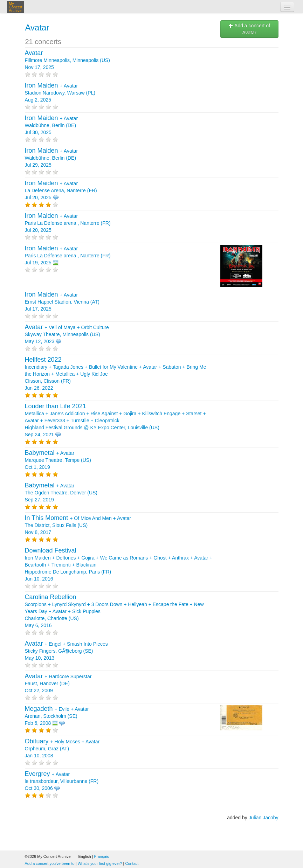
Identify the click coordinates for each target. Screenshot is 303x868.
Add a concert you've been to (50, 863)
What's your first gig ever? (100, 863)
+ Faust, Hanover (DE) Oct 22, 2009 (58, 683)
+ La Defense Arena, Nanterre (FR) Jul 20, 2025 (61, 190)
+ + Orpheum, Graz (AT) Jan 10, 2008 (62, 749)
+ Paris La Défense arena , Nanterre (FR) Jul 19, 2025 (68, 256)
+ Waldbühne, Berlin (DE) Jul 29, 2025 (51, 158)
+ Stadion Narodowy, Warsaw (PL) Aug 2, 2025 (60, 93)
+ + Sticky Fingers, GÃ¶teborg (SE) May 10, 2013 (66, 651)
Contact (132, 863)
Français (102, 856)
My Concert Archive (16, 7)
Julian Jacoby (264, 818)
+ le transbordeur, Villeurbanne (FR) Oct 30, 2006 (62, 781)
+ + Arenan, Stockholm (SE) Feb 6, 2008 (57, 716)
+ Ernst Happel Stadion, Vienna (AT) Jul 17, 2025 (62, 302)
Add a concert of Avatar (249, 29)
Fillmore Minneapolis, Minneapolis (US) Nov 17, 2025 (68, 60)
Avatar (37, 27)
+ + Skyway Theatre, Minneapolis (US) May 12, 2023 (67, 334)
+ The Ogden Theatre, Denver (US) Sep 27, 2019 (61, 493)
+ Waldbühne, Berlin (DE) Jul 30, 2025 (51, 125)
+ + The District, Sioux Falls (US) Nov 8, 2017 (78, 525)
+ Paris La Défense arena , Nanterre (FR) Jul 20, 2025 (68, 223)
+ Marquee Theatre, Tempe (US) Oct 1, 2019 (58, 460)
